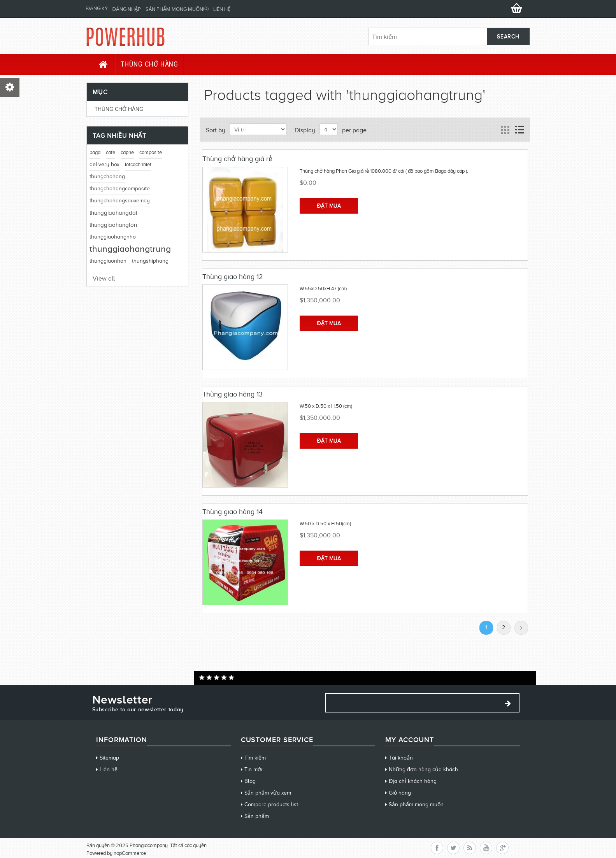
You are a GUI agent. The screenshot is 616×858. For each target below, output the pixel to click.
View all (104, 279)
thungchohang (107, 176)
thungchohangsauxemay (120, 201)
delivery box (104, 164)
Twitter (453, 848)
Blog (250, 781)
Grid (505, 130)
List (519, 130)
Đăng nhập (127, 9)
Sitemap (109, 758)
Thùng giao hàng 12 (233, 277)
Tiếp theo (521, 628)
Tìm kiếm (255, 758)
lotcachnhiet (138, 165)
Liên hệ (222, 9)
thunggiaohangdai (113, 213)
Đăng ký (97, 8)
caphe (127, 153)
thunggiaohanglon (113, 225)
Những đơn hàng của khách (423, 769)
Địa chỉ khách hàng (413, 781)
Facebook (437, 848)
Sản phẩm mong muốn (416, 804)
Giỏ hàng (400, 793)
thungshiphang (150, 261)
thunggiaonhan (108, 261)
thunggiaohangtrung (130, 249)
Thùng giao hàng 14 (233, 512)
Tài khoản (401, 758)
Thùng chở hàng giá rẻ (237, 159)
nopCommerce (130, 853)
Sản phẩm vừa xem (268, 793)
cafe (111, 153)
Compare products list (271, 804)
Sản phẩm (257, 816)
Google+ (502, 848)
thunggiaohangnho (113, 237)
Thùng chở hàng (150, 64)
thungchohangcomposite (120, 189)
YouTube (486, 848)
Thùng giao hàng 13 (233, 394)
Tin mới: (254, 769)
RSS (470, 848)
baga (95, 153)
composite (151, 153)
